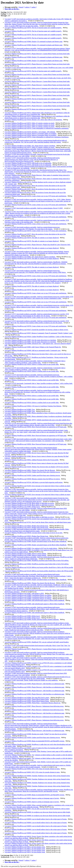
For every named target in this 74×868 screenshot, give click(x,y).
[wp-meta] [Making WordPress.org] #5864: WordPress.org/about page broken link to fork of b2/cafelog (37, 560)
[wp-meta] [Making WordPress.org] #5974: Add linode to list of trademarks (28, 163)
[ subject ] (27, 7)
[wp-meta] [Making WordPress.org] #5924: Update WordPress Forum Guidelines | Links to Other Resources (38, 337)
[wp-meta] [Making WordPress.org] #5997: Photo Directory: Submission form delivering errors (34, 706)
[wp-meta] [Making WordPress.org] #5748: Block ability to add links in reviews (30, 503)
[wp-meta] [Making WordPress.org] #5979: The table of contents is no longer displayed (32, 238)
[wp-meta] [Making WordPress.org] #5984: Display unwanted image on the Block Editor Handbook (36, 541)
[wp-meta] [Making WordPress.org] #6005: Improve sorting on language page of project (32, 798)
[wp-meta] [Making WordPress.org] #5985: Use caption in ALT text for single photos (31, 548)
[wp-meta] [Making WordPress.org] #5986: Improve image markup (26, 554)
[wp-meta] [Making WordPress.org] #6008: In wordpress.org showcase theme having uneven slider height (38, 812)
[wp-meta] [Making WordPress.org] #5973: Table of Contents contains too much (30, 123)
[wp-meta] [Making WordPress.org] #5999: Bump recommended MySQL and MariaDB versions (35, 741)
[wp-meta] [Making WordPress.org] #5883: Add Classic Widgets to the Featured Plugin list (33, 347)
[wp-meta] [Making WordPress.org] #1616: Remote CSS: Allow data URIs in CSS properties (34, 120)
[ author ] (34, 7)
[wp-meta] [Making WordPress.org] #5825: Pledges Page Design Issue (27, 526)
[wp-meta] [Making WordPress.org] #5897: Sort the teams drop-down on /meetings (30, 340)
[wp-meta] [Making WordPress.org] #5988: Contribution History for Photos (28, 595)
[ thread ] (21, 7)
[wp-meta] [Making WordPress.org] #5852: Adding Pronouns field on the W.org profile (32, 460)
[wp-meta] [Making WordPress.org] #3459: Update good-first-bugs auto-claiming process (33, 472)
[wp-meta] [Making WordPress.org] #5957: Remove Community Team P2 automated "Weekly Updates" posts (39, 333)
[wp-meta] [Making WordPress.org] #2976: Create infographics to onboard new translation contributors (37, 128)
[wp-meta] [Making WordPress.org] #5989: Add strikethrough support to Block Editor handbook (35, 600)
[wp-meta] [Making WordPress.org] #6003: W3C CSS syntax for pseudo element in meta (32, 769)
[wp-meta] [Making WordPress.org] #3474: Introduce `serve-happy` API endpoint (30, 132)
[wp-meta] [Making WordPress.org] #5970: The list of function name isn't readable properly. (33, 28)
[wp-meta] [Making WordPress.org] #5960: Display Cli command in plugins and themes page (34, 42)
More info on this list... (12, 9)
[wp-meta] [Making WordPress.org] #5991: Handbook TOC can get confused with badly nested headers (37, 642)
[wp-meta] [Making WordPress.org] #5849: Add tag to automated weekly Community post (33, 350)
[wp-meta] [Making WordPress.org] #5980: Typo (20, 409)
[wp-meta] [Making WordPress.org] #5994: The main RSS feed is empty (27, 698)
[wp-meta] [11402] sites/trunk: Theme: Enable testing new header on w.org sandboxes (31, 680)
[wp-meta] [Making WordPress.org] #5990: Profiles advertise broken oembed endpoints (32, 619)
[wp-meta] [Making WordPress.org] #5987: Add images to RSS (24, 593)
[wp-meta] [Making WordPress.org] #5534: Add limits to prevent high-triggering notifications (34, 482)
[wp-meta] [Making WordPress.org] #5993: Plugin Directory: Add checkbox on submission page (35, 684)
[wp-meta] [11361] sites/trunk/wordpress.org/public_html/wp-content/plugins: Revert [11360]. (34, 208)
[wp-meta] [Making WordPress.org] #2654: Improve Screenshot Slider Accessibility (31, 133)
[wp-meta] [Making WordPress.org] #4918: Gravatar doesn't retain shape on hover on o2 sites (34, 533)
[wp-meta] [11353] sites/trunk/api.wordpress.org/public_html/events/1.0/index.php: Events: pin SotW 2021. (38, 78)
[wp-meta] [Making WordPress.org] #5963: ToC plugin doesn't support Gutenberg (30, 146)
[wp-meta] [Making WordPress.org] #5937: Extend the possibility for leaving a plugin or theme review (37, 330)
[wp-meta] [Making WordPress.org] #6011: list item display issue (25, 847)
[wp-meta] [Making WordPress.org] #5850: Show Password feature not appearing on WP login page (36, 427)
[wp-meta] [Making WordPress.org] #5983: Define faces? (23, 507)
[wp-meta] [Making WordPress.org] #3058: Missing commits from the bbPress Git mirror (32, 479)
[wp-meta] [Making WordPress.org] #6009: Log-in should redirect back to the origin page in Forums (36, 819)
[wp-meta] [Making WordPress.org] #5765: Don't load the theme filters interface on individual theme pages (38, 522)
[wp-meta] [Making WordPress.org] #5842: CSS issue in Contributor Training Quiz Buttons (33, 406)
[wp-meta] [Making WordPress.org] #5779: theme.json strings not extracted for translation (33, 109)
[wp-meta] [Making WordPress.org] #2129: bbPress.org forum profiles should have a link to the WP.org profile (39, 567)
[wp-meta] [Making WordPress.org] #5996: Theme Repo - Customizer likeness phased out (33, 703)
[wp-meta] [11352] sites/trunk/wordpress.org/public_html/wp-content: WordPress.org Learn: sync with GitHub (39, 68)
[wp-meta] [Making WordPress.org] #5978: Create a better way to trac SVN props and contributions (36, 196)
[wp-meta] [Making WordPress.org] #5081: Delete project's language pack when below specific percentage (38, 88)
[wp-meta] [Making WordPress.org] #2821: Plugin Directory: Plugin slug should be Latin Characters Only (38, 245)
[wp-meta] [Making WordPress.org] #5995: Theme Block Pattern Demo (27, 699)
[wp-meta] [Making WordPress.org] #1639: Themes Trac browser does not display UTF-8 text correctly (37, 467)
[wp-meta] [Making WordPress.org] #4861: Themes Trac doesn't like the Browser (30, 470)
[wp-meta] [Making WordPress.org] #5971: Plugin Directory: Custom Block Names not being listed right (37, 54)
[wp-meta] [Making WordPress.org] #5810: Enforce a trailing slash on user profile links (32, 364)
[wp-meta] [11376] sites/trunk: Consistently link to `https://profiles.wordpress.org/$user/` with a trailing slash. (39, 383)
